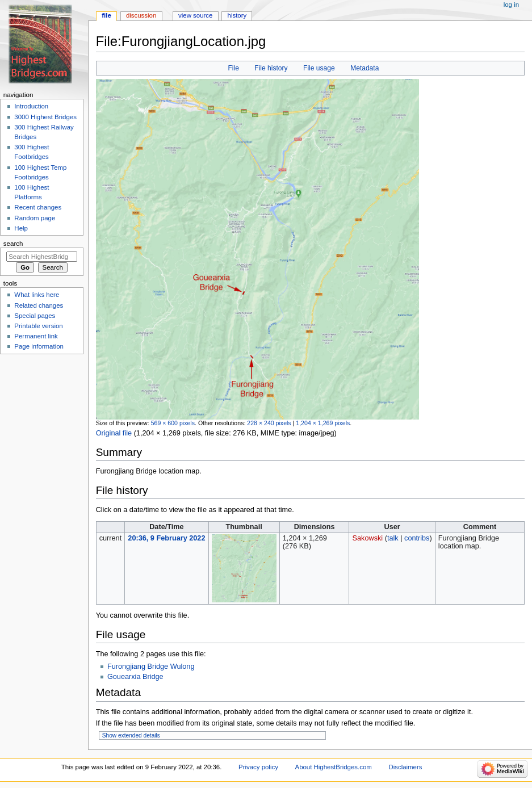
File (233, 68)
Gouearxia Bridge (135, 677)
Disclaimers (405, 767)
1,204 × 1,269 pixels (323, 423)
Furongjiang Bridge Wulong (151, 667)
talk (393, 538)
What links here (37, 295)
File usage (319, 68)
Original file (114, 433)
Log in (511, 5)
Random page (35, 218)
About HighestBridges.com (334, 767)
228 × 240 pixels (269, 423)
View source (195, 15)
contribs (417, 538)
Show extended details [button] (131, 735)
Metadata (365, 68)
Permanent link (36, 336)
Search (13, 244)
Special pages (35, 316)
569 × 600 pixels (173, 423)
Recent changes (38, 207)
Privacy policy (258, 767)
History (237, 15)
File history (271, 68)
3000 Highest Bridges (45, 117)
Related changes (39, 305)
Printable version (38, 326)
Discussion (141, 15)
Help (21, 228)
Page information (39, 346)
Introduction (31, 106)
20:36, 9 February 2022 (166, 538)
